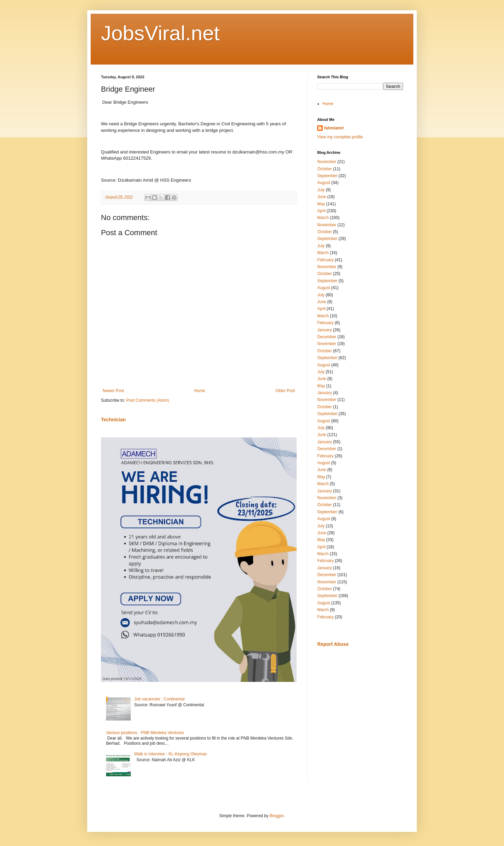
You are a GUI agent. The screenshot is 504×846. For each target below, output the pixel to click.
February (325, 260)
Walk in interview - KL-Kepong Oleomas (171, 754)
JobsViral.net (160, 33)
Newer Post (113, 391)
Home (200, 391)
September (327, 176)
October (325, 169)
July (321, 190)
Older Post (285, 391)
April (321, 211)
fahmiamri (334, 128)
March (323, 218)
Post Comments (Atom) (147, 400)
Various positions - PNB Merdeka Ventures (145, 733)
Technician (113, 420)
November (327, 162)
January (325, 330)
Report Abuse (333, 644)
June (322, 197)
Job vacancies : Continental (159, 699)
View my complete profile (340, 137)
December (327, 337)
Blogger (277, 816)
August (324, 183)
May (321, 204)
